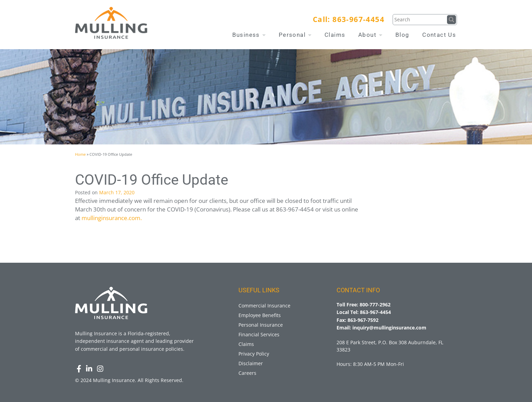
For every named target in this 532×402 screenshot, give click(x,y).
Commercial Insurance (264, 306)
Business (249, 35)
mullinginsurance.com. (112, 218)
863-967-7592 (363, 320)
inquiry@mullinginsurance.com (389, 328)
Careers (247, 373)
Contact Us (439, 35)
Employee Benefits (260, 315)
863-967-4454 (358, 19)
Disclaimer (251, 363)
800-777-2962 (375, 305)
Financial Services (259, 334)
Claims (335, 35)
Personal (295, 35)
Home (80, 154)
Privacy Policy (254, 354)
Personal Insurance (261, 325)
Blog (402, 35)
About (370, 35)
